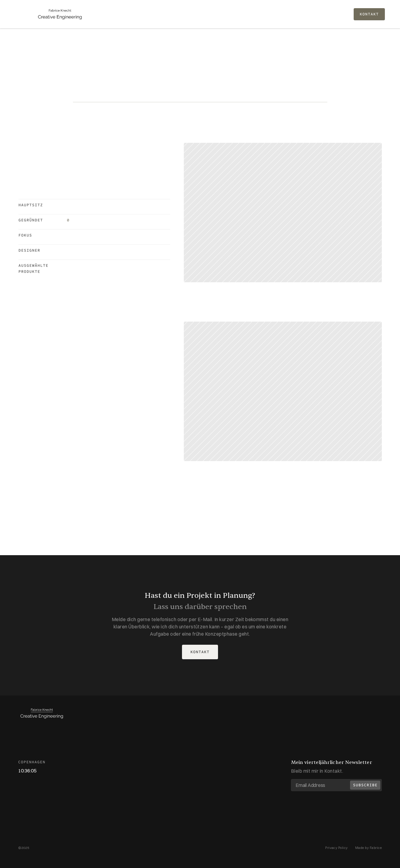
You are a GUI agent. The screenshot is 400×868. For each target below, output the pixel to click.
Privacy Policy (337, 848)
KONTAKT (369, 14)
